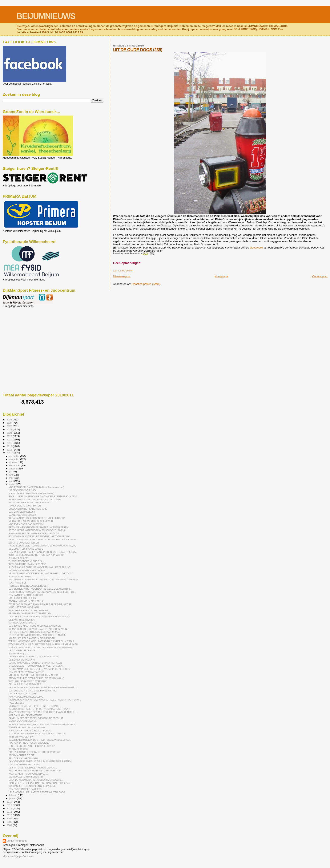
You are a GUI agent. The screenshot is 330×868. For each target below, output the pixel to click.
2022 (10, 429)
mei (11, 478)
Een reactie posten (123, 271)
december (15, 456)
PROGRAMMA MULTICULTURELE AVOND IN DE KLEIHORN (39, 669)
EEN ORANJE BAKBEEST (22, 512)
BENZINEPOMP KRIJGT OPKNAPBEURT (29, 502)
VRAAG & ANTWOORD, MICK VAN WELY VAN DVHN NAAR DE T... (43, 724)
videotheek (256, 248)
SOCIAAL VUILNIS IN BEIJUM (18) (26, 601)
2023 (10, 426)
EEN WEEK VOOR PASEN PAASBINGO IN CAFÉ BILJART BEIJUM (43, 552)
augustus (14, 469)
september (15, 465)
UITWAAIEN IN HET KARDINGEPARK (28, 509)
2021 (10, 433)
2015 (10, 453)
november (15, 459)
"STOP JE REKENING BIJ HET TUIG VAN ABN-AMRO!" (36, 555)
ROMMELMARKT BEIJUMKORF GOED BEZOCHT (34, 533)
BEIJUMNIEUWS (46, 16)
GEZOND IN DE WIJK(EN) (22, 620)
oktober (13, 462)
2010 (10, 815)
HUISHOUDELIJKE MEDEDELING (26, 697)
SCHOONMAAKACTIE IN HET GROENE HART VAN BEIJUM (39, 536)
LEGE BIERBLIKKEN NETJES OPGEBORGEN (32, 746)
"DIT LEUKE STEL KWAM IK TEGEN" (27, 564)
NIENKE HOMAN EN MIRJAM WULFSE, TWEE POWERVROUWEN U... (45, 700)
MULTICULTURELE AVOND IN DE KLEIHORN (32, 638)
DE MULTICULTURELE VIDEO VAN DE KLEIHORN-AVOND (38, 629)
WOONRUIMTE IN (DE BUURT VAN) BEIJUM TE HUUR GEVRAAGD (43, 644)
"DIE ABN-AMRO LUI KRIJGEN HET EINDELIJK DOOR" (37, 518)
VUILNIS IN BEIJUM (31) (21, 577)
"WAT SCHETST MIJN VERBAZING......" (29, 774)
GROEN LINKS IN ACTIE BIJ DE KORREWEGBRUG (35, 752)
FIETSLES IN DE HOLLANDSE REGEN (28, 586)
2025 (10, 419)
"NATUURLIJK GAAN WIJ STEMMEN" (28, 681)
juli (11, 472)
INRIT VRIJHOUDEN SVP (21, 737)
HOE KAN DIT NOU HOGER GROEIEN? (29, 743)
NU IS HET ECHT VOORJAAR (24, 607)
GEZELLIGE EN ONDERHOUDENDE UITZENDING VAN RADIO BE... (43, 540)
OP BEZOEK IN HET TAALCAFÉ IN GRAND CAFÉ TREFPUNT (40, 783)
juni (11, 475)
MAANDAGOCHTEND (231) (22, 623)
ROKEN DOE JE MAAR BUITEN (25, 506)
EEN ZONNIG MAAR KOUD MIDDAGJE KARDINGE (35, 626)
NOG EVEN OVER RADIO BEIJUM (26, 524)
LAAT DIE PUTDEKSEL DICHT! (24, 764)
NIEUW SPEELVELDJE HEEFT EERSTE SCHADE (34, 706)
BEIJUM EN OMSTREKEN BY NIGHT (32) (30, 613)
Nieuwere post (122, 276)
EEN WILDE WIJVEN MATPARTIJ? (26, 672)
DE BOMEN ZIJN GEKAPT (22, 660)
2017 (10, 446)
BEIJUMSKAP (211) (18, 654)
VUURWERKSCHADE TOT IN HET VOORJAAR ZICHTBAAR (39, 709)
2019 (10, 439)
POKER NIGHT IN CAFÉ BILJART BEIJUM (30, 731)
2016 (10, 450)
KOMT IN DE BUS (17, 583)
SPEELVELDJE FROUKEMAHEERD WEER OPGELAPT (37, 666)
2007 (10, 825)
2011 (10, 812)
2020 (10, 436)
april (12, 481)
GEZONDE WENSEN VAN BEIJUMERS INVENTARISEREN (38, 527)
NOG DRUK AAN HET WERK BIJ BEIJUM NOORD (34, 675)
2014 (10, 802)
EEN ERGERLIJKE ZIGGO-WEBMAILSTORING (32, 691)
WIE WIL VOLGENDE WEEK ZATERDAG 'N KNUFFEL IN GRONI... (42, 641)
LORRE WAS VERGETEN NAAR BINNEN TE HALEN (35, 663)
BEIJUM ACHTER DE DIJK (22, 755)
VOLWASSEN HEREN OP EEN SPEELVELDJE (32, 786)
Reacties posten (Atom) (146, 284)
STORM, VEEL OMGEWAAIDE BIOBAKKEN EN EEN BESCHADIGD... (44, 496)
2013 (10, 805)
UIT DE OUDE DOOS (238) (22, 694)
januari (13, 798)
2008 (10, 822)
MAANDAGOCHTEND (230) (22, 721)
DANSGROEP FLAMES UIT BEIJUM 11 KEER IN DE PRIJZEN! (40, 761)
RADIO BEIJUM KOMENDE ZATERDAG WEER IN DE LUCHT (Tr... (42, 592)
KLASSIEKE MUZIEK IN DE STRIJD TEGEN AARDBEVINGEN (40, 740)
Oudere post (320, 276)
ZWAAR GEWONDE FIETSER (24, 543)
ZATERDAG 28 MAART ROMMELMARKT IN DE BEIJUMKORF (40, 604)
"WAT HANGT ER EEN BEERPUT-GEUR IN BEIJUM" (35, 771)
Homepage (221, 276)
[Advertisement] (22, 330)
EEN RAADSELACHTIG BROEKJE (26, 595)
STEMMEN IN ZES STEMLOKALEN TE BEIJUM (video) (36, 678)
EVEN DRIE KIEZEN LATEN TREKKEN (28, 610)
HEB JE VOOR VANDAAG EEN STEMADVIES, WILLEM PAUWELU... (43, 687)
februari (14, 795)
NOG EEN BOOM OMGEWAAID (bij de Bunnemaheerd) (36, 487)
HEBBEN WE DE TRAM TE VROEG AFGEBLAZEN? (35, 500)
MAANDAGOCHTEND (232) (22, 515)
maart (13, 484)
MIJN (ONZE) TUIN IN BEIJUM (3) (26, 777)
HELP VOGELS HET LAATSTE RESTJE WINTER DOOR (37, 792)
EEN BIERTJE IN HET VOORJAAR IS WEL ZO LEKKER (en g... (40, 589)
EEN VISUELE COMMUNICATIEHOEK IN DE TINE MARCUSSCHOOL (44, 580)
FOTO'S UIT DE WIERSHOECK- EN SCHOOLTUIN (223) (37, 635)
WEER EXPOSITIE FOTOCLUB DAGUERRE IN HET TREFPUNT (41, 647)
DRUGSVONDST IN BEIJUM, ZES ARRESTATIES (33, 657)
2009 (10, 818)
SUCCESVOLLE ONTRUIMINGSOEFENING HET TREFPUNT (39, 567)
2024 (10, 423)
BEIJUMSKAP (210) (18, 749)
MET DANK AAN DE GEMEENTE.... (26, 715)
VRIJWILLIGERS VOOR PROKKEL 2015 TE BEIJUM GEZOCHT (41, 573)
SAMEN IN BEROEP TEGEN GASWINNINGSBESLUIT (36, 718)
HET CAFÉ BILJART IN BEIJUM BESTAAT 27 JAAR (34, 632)
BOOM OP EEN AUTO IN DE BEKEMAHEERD (32, 493)
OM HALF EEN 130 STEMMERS (25, 684)
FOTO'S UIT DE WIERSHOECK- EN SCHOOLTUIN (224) (37, 530)
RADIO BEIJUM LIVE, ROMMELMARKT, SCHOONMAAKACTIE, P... (42, 546)
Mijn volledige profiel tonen (18, 856)
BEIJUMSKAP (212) (18, 558)
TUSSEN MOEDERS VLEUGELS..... (27, 561)
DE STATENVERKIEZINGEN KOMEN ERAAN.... (33, 768)
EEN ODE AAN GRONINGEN (23, 758)
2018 (10, 443)
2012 (10, 808)
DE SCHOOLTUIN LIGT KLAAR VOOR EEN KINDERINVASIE (39, 617)
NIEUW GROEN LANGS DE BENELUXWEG (31, 521)
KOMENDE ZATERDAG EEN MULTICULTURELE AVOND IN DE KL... (43, 712)
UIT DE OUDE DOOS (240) (22, 490)
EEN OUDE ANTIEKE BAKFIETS (25, 789)
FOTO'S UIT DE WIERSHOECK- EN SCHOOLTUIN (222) (37, 734)
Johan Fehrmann (17, 841)
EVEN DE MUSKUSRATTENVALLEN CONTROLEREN (36, 780)
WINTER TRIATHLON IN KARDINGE (27, 727)
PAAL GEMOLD (16, 703)
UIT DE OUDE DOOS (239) (138, 50)
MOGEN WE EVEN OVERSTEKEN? (27, 570)
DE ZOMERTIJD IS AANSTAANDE (26, 549)
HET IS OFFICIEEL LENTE (22, 650)
